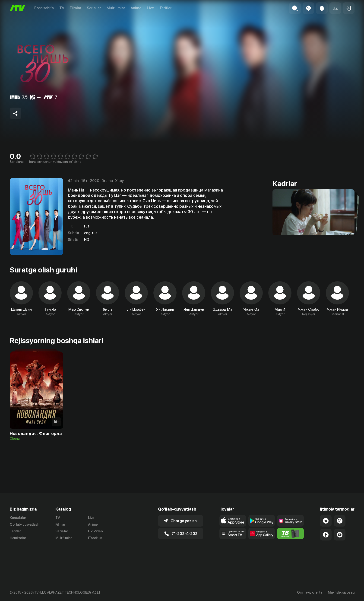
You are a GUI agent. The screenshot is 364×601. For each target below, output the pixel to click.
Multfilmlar (116, 8)
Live (150, 8)
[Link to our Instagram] (340, 540)
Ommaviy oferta (310, 592)
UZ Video (95, 550)
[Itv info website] (290, 552)
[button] (335, 8)
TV (62, 8)
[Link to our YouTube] (340, 553)
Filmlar (76, 8)
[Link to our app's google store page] (262, 540)
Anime (136, 8)
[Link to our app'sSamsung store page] (290, 540)
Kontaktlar (18, 537)
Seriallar (94, 8)
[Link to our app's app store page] (233, 540)
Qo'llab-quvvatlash (24, 543)
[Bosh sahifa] (17, 8)
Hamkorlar (18, 557)
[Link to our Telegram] (326, 540)
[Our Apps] (233, 552)
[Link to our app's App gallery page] (262, 552)
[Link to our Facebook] (326, 553)
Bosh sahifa (44, 8)
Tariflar (166, 8)
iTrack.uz (95, 557)
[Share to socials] (16, 113)
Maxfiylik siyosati (341, 592)
